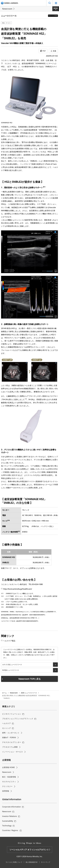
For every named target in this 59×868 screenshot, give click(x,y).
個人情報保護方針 (32, 862)
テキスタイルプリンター (12, 742)
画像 (54, 51)
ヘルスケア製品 (9, 641)
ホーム (4, 693)
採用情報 (6, 791)
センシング (6, 728)
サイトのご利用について (14, 862)
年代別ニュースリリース (11, 670)
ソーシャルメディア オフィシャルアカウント (29, 850)
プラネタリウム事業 (10, 747)
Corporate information (11, 807)
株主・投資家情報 (9, 777)
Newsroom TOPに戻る (30, 679)
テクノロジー (7, 786)
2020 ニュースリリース (29, 693)
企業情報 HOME (8, 767)
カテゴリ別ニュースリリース (12, 665)
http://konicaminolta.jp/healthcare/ (18, 589)
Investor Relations (10, 816)
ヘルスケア (6, 723)
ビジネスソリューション (12, 714)
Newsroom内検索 (53, 16)
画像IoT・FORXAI (9, 737)
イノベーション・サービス (12, 752)
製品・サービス (6, 23)
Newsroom (7, 9)
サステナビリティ (9, 782)
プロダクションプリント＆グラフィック (18, 719)
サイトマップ (46, 862)
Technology (7, 826)
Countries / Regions (10, 830)
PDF (44, 51)
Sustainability (8, 821)
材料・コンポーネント (11, 733)
